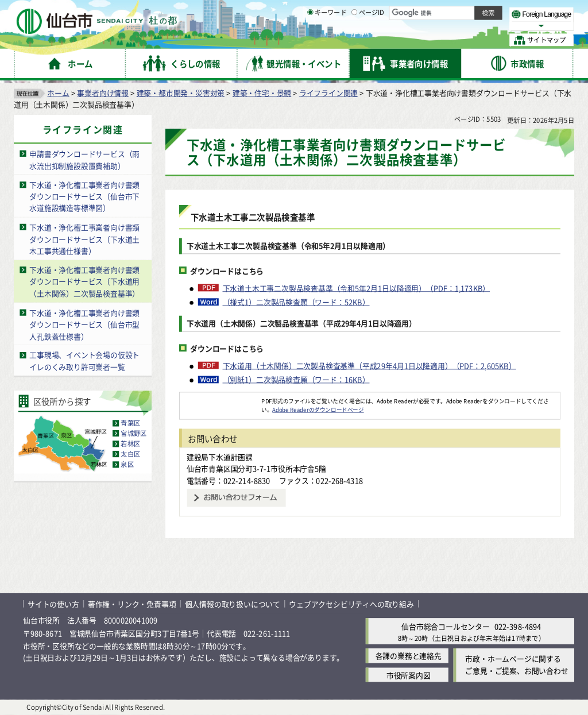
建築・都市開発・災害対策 (181, 92)
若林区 (130, 443)
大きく (442, 26)
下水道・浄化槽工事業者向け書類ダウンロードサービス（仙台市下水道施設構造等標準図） (84, 196)
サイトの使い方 (53, 604)
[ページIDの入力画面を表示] (354, 40)
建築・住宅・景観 (262, 92)
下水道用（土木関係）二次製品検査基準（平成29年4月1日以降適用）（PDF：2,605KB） (370, 365)
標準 (459, 12)
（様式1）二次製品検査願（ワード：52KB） (296, 302)
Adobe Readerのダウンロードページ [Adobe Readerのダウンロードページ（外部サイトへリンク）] (318, 409)
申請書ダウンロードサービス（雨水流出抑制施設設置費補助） (84, 160)
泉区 (127, 464)
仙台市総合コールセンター (446, 626)
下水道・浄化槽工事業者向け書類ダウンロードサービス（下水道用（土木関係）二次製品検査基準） (84, 281)
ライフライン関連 (328, 92)
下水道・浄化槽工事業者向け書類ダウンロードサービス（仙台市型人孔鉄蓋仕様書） (84, 324)
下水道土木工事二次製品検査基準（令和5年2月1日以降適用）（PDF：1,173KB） (357, 288)
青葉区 (130, 423)
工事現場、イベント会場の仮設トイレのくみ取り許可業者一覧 (84, 361)
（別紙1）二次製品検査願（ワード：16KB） (296, 379)
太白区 (130, 454)
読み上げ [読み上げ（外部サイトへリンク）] (378, 11)
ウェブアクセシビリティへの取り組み (351, 604)
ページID (368, 40)
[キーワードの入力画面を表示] (310, 40)
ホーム (58, 92)
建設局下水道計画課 (220, 456)
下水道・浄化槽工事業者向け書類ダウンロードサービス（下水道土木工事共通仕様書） (84, 239)
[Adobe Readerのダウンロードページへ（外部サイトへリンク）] (220, 400)
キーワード (327, 40)
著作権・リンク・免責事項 (132, 604)
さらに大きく (479, 26)
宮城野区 (134, 433)
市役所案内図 (409, 675)
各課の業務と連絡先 (409, 656)
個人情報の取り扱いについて (233, 604)
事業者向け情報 (103, 92)
